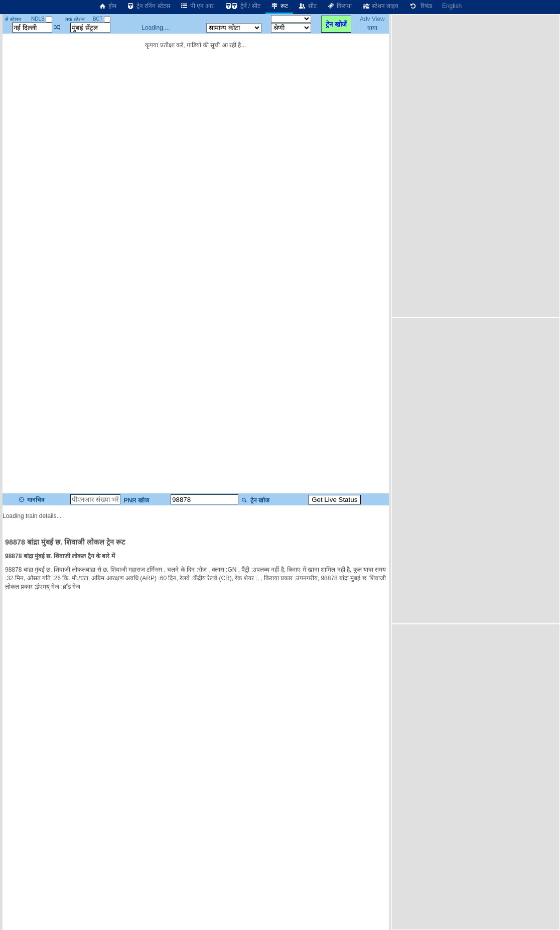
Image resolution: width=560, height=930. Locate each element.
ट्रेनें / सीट (242, 6)
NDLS (42, 19)
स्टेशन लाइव (380, 6)
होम (107, 6)
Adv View (372, 19)
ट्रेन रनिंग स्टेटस (148, 6)
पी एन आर (197, 6)
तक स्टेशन (75, 19)
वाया (372, 28)
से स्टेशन (13, 19)
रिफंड (420, 6)
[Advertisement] (454, 165)
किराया (339, 6)
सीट (307, 6)
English (452, 6)
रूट (279, 6)
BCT (102, 19)
